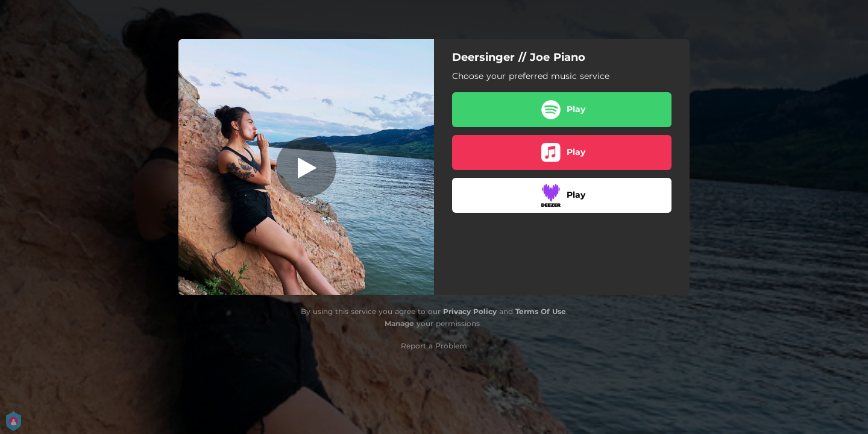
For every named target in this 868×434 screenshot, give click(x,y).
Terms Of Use (541, 311)
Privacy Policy (470, 311)
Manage (399, 323)
